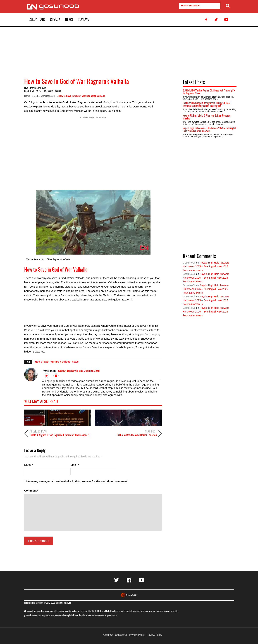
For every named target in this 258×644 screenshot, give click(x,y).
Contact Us (121, 635)
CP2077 (55, 19)
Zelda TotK (37, 19)
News (69, 19)
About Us (108, 635)
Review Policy (154, 635)
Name (29, 465)
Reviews (84, 19)
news (75, 362)
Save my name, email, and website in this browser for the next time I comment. (77, 481)
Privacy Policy (137, 635)
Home (27, 96)
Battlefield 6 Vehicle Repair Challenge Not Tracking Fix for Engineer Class (209, 92)
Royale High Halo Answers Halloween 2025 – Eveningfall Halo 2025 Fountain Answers (209, 129)
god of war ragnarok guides (53, 362)
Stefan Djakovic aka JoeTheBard (79, 371)
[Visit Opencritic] (129, 595)
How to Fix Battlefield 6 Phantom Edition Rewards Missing (207, 117)
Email (75, 465)
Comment (31, 491)
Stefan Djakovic (37, 88)
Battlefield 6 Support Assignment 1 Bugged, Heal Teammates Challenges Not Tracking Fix (206, 104)
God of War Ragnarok (44, 96)
